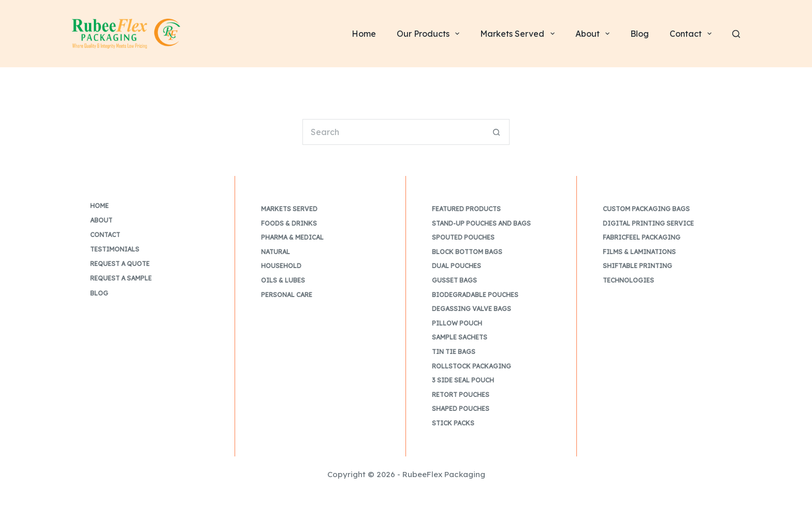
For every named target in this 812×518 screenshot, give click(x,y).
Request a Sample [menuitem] (121, 278)
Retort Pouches (461, 395)
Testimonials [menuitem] (115, 249)
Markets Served (289, 209)
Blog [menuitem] (640, 34)
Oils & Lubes (283, 280)
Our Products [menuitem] (430, 34)
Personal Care (287, 295)
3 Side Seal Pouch (463, 380)
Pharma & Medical (292, 237)
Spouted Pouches (463, 237)
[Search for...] (393, 132)
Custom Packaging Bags (646, 209)
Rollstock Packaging (472, 366)
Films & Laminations (639, 252)
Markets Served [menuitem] (519, 34)
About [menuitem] (594, 34)
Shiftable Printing (637, 266)
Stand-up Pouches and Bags (481, 223)
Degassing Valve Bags (472, 309)
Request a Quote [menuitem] (120, 264)
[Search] (736, 34)
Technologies (628, 280)
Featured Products (466, 209)
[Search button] (497, 132)
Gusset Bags (454, 280)
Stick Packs (453, 423)
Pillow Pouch (457, 323)
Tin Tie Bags (454, 352)
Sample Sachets (460, 337)
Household (281, 266)
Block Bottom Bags (467, 252)
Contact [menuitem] (693, 34)
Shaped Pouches (461, 409)
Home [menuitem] (364, 34)
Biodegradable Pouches (475, 295)
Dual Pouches (456, 266)
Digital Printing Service (648, 223)
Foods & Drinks (289, 223)
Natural (275, 252)
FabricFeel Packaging (642, 237)
